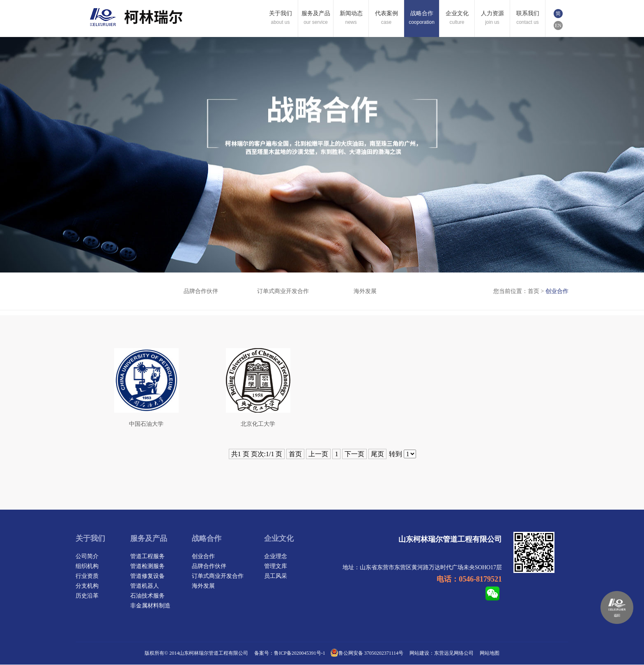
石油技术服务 (147, 596)
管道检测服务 (147, 567)
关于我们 (90, 539)
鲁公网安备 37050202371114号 (367, 653)
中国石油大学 (146, 424)
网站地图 (490, 653)
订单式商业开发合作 (283, 291)
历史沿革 (87, 596)
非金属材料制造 (150, 606)
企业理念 (276, 557)
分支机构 (87, 586)
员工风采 (276, 576)
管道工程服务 (147, 557)
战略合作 (207, 539)
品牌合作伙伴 (201, 291)
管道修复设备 (147, 576)
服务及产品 (149, 539)
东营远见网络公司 (454, 653)
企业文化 (279, 539)
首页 (534, 291)
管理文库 (276, 567)
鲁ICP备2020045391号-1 (300, 653)
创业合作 (119, 291)
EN (558, 25)
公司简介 (87, 557)
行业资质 (87, 576)
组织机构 (87, 567)
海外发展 (365, 291)
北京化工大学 (258, 424)
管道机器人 (145, 586)
